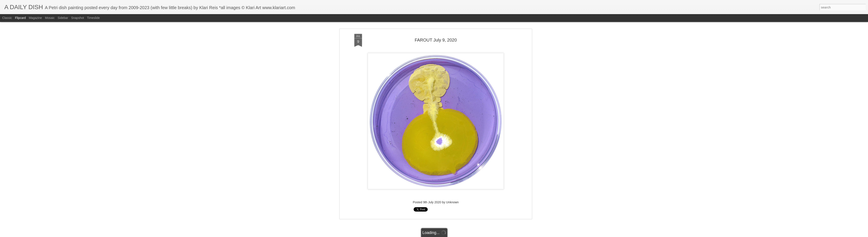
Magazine (35, 18)
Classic (7, 18)
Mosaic (50, 18)
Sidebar (63, 18)
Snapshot (78, 18)
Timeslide (93, 18)
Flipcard (20, 18)
